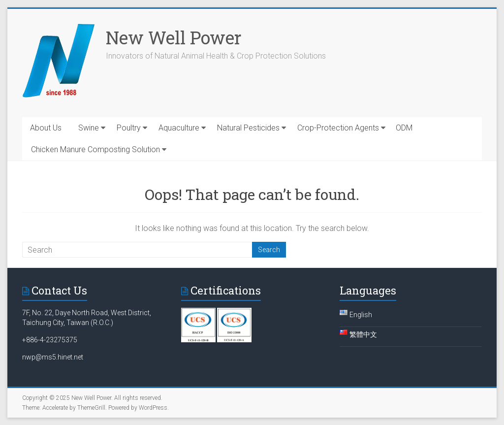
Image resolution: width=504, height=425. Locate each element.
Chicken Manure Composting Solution (95, 149)
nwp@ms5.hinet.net (53, 357)
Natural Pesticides (248, 128)
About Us (46, 128)
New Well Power (174, 37)
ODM (404, 128)
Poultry (129, 128)
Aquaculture (179, 128)
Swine (89, 128)
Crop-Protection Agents (338, 128)
